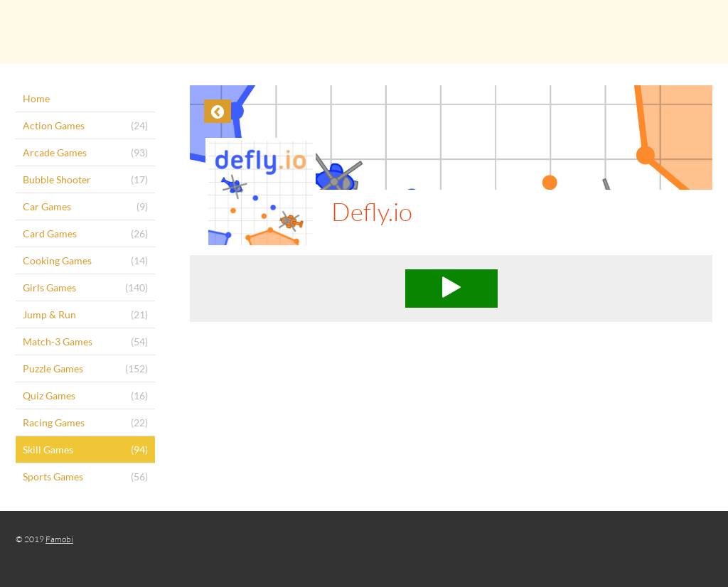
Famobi (59, 539)
